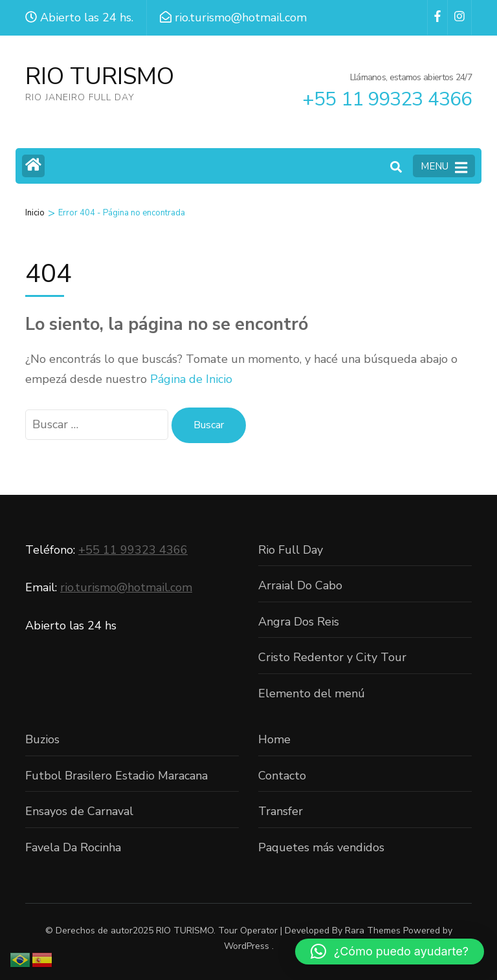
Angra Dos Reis (299, 622)
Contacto (282, 776)
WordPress (247, 946)
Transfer (281, 811)
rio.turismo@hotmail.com (126, 587)
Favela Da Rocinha (73, 847)
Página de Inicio (191, 379)
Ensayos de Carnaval (79, 811)
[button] (390, 952)
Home (274, 739)
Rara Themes (373, 931)
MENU (444, 167)
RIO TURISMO (100, 77)
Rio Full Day (291, 550)
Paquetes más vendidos (321, 847)
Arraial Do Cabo (300, 585)
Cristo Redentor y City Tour (332, 657)
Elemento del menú (312, 693)
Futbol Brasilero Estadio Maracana (116, 776)
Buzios (42, 739)
